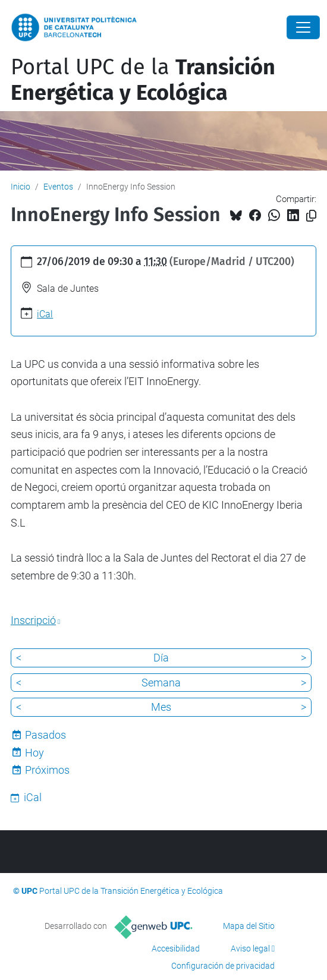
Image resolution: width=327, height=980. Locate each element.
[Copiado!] (311, 216)
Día (161, 658)
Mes (161, 707)
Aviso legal (250, 949)
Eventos (58, 187)
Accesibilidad (176, 949)
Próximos (47, 770)
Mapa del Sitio (249, 926)
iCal (45, 314)
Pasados (45, 735)
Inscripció (33, 620)
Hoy (34, 753)
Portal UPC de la (143, 80)
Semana (161, 683)
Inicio (21, 187)
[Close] (303, 27)
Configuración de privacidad (223, 966)
